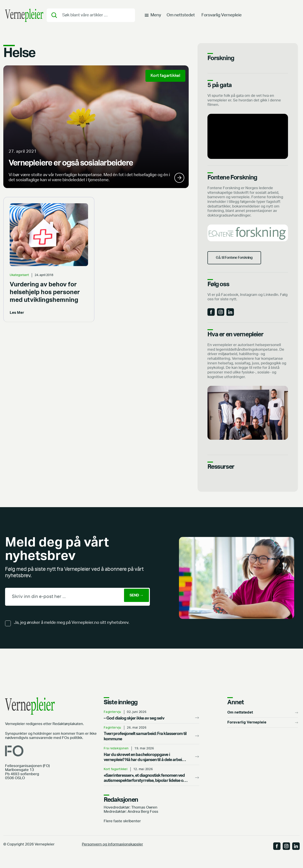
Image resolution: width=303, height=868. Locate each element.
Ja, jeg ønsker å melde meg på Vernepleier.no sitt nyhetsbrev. (72, 632)
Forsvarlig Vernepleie (222, 17)
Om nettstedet (181, 17)
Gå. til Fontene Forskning (240, 262)
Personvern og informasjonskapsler (112, 854)
